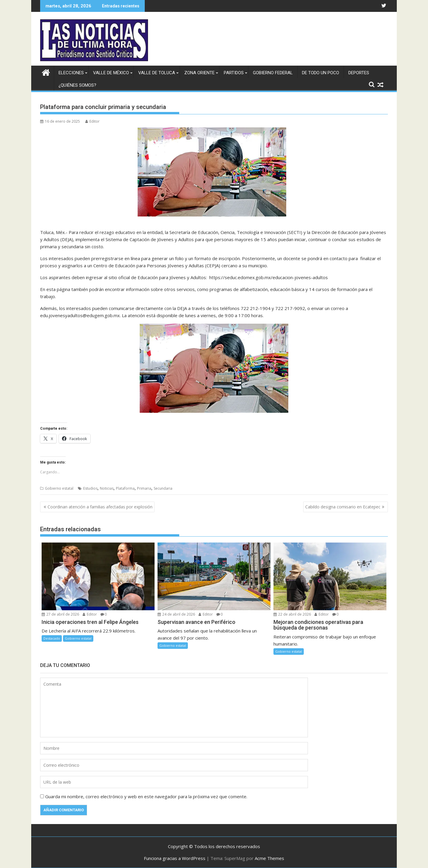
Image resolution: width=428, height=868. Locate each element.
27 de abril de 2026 (60, 614)
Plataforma (125, 488)
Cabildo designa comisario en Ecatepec (343, 507)
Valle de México (111, 73)
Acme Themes (269, 858)
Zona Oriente (199, 73)
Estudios (90, 488)
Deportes (359, 73)
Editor (92, 121)
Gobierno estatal (59, 488)
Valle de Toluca (157, 73)
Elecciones (71, 73)
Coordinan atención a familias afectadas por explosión (100, 507)
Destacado (52, 638)
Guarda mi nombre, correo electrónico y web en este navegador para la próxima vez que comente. (146, 796)
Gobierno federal (273, 73)
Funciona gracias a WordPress (175, 858)
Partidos (234, 73)
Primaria (144, 488)
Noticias (107, 488)
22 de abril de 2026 (292, 614)
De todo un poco (321, 73)
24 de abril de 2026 (176, 614)
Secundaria (163, 488)
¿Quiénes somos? (77, 85)
